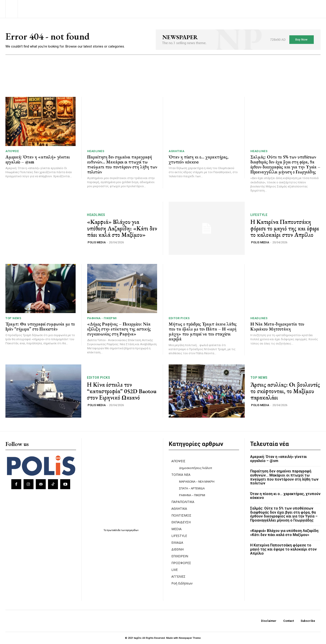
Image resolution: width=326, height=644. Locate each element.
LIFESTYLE (259, 215)
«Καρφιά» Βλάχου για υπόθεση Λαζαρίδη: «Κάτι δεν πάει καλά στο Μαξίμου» (122, 228)
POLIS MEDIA (97, 242)
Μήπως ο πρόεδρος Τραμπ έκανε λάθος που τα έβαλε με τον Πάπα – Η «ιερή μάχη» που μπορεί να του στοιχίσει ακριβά (203, 331)
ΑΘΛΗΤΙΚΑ (176, 151)
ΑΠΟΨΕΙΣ (12, 151)
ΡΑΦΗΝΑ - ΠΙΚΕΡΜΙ (102, 318)
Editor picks (179, 318)
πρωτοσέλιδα (114, 530)
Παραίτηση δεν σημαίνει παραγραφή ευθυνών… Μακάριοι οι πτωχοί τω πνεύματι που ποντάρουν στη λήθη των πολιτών (122, 164)
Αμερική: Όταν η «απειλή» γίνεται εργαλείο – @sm (38, 159)
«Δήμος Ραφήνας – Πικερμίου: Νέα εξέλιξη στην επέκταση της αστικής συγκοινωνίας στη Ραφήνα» (119, 329)
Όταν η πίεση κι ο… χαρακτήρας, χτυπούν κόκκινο (199, 159)
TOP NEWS (13, 318)
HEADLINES (96, 151)
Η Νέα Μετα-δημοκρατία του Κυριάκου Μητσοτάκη (277, 326)
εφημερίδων (132, 530)
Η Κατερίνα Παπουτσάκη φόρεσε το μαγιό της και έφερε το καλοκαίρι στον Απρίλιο (285, 228)
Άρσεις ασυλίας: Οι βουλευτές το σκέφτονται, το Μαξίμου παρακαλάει (285, 391)
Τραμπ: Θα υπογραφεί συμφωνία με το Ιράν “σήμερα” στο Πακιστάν (40, 326)
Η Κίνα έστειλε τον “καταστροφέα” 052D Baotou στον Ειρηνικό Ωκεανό (122, 391)
